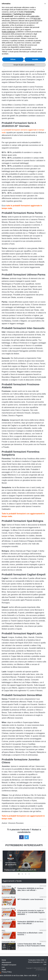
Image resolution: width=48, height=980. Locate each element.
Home (4, 12)
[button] (45, 914)
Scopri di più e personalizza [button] (24, 975)
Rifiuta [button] (13, 970)
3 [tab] (26, 874)
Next (47, 860)
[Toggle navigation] (38, 7)
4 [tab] (29, 874)
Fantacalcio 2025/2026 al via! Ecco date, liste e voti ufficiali (30, 889)
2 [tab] (22, 874)
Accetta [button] (35, 970)
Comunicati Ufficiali (8, 897)
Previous (1, 860)
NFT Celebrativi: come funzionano (31, 899)
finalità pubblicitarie (9, 942)
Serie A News (6, 886)
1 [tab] (19, 874)
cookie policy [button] (35, 927)
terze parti (37, 929)
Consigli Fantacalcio (16, 12)
